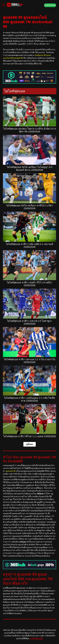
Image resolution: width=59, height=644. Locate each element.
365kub (40, 494)
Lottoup (22, 542)
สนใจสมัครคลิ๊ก (37, 639)
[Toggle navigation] (3, 5)
